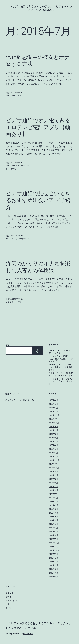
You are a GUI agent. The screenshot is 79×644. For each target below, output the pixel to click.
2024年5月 (53, 486)
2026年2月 (53, 408)
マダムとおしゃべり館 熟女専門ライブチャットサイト (61, 374)
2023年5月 (53, 509)
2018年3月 (53, 577)
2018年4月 (53, 573)
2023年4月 (53, 513)
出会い (8, 604)
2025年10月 (54, 423)
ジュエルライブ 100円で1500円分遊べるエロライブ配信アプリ (61, 359)
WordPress (28, 633)
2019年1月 (53, 539)
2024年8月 (53, 475)
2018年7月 (53, 562)
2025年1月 (53, 456)
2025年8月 (53, 430)
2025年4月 (53, 445)
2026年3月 (53, 404)
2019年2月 (53, 535)
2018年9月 (53, 554)
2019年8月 (53, 528)
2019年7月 (53, 532)
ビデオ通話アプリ (23, 166)
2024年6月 (53, 483)
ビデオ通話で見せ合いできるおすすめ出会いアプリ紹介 (38, 200)
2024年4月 (53, 490)
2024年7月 (53, 479)
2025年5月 (53, 441)
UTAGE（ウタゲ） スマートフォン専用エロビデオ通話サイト (61, 367)
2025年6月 (53, 438)
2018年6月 (53, 565)
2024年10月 (54, 468)
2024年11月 (54, 464)
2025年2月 (53, 453)
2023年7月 (53, 501)
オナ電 (18, 96)
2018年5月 (53, 569)
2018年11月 (54, 546)
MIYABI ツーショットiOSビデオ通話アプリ (60, 352)
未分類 (8, 608)
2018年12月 (54, 543)
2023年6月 (53, 505)
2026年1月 (53, 411)
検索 (7, 345)
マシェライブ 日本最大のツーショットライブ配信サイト (61, 381)
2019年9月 (53, 524)
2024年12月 (54, 460)
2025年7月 (53, 434)
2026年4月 (53, 400)
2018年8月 (53, 558)
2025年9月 (53, 426)
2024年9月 (53, 472)
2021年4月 (53, 520)
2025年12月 (54, 415)
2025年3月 (53, 449)
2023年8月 (53, 498)
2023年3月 (53, 517)
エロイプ (9, 593)
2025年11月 (54, 419)
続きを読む (57, 84)
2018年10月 (54, 550)
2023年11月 (54, 494)
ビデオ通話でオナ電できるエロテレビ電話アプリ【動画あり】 (38, 127)
